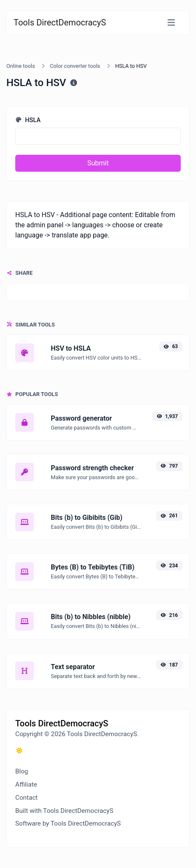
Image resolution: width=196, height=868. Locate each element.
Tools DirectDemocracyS (60, 22)
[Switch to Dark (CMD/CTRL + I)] (19, 751)
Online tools (21, 66)
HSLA (28, 120)
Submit (98, 163)
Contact (26, 798)
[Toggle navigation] (171, 23)
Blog (22, 771)
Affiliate (26, 784)
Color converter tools (75, 66)
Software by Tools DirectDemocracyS (68, 823)
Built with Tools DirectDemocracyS (64, 811)
